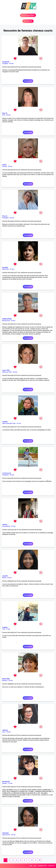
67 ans (13, 526)
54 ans (11, 680)
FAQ (31, 866)
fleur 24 (5, 113)
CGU (35, 866)
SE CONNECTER (28, 21)
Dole (4, 115)
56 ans (15, 372)
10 (39, 860)
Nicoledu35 (6, 782)
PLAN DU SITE (42, 866)
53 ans (8, 732)
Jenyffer (5, 422)
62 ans (10, 166)
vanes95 (5, 576)
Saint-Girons (6, 835)
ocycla (4, 165)
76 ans (10, 783)
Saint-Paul (5, 269)
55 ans (13, 835)
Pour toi (5, 216)
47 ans (19, 423)
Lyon (4, 732)
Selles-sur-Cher (7, 372)
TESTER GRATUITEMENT (28, 15)
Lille (4, 629)
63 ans (11, 64)
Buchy (4, 578)
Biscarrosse (6, 321)
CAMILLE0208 (7, 319)
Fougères (5, 64)
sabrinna (5, 730)
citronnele (5, 833)
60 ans (8, 115)
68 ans (12, 218)
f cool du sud (6, 473)
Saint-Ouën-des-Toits (9, 423)
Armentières (6, 526)
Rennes (5, 783)
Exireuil (5, 166)
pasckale (5, 267)
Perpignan (5, 218)
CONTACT (51, 866)
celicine (5, 525)
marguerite (6, 62)
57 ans (12, 269)
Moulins (5, 680)
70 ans (13, 321)
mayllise (5, 627)
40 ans (9, 578)
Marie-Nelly (6, 679)
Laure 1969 (6, 370)
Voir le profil (28, 81)
